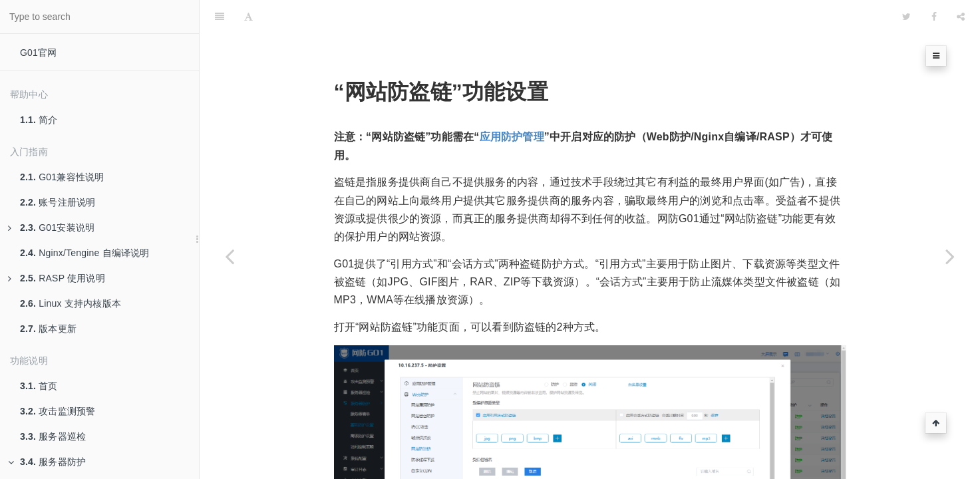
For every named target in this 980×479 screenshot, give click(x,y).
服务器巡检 (53, 436)
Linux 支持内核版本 (71, 303)
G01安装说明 (51, 228)
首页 (39, 386)
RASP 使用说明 (57, 278)
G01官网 (38, 53)
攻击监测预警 (58, 411)
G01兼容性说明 (62, 177)
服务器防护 (47, 462)
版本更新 (48, 329)
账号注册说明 (58, 202)
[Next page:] (950, 256)
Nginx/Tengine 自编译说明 (85, 253)
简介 (39, 120)
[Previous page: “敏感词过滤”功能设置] (230, 256)
